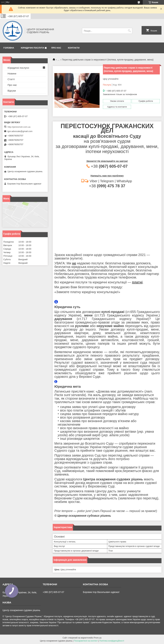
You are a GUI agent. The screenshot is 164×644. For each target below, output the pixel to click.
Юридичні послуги (32, 48)
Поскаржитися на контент (86, 641)
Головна (9, 48)
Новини (12, 73)
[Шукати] (129, 31)
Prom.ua (98, 638)
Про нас (56, 48)
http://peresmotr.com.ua (19, 127)
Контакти (74, 48)
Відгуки (12, 91)
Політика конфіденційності (112, 641)
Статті (11, 79)
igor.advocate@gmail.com (20, 131)
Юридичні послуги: (18, 68)
